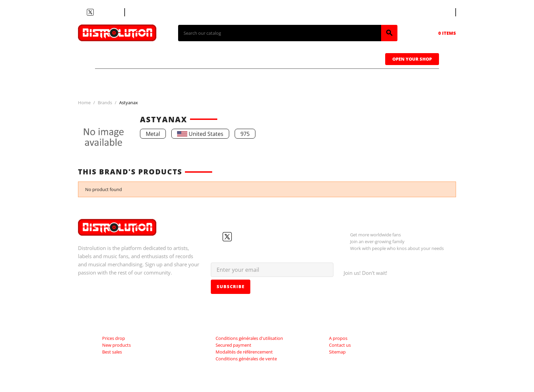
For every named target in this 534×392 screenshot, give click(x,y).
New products (116, 345)
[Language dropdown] (443, 12)
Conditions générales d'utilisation (249, 338)
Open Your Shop (412, 59)
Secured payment (233, 345)
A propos (338, 338)
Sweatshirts (352, 58)
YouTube (98, 12)
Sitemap (337, 352)
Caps (298, 58)
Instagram (107, 12)
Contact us (143, 12)
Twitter (90, 12)
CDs (166, 58)
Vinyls (209, 58)
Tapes (255, 58)
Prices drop (114, 338)
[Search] (280, 33)
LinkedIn (115, 12)
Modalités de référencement (244, 352)
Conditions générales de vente (246, 359)
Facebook (82, 12)
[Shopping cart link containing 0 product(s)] (438, 33)
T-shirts (121, 58)
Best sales (112, 352)
